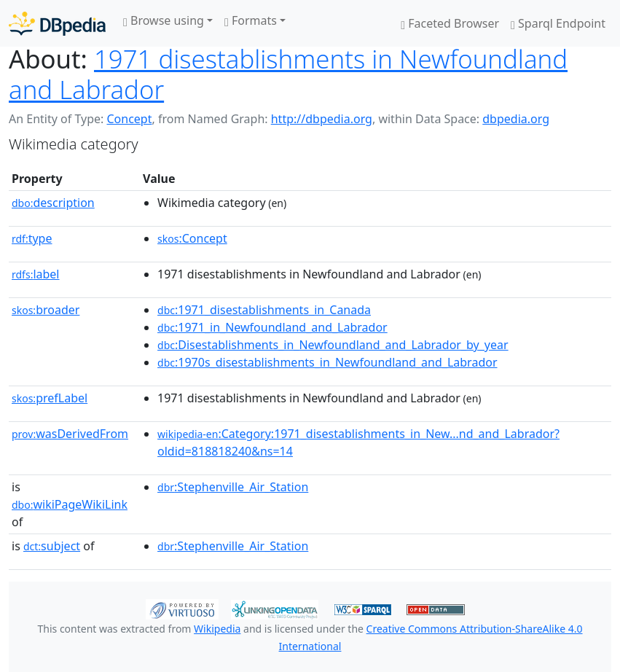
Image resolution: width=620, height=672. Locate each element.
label (36, 274)
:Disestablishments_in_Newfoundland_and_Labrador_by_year (333, 345)
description (53, 203)
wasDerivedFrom (70, 434)
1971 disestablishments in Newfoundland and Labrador (288, 74)
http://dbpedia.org (322, 119)
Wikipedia (217, 629)
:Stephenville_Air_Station (233, 487)
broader (46, 310)
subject (52, 546)
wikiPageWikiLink (70, 504)
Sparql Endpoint (558, 23)
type (32, 238)
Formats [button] (251, 20)
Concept (129, 119)
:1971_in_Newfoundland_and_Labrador (272, 327)
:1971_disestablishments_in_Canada (264, 310)
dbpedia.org (516, 119)
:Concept (192, 238)
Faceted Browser (450, 23)
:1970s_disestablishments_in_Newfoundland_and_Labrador (327, 362)
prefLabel (50, 398)
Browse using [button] (164, 20)
